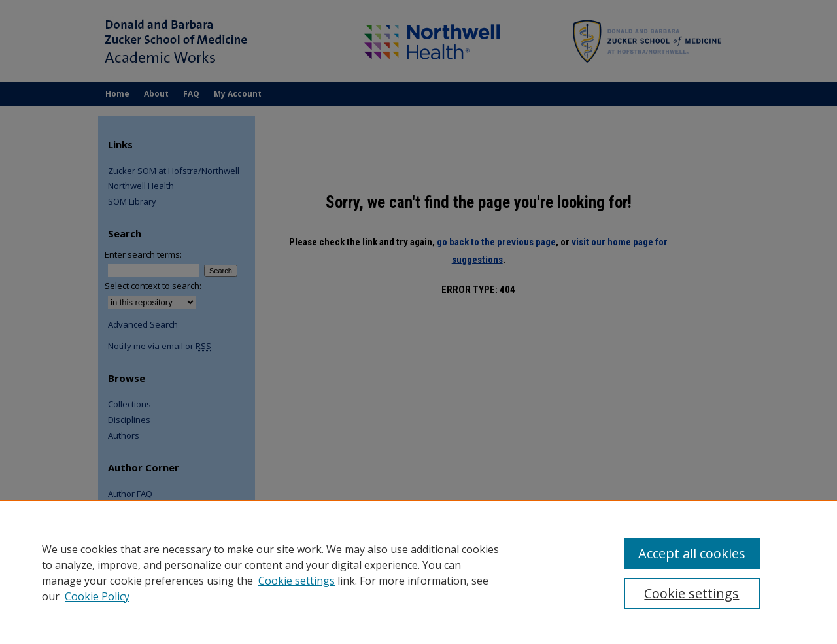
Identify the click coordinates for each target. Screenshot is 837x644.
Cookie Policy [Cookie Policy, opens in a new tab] (97, 596)
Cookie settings (297, 581)
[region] (418, 572)
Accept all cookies (692, 553)
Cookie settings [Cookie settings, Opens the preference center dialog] (692, 593)
